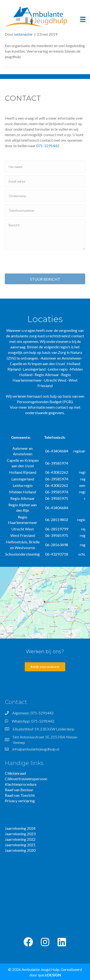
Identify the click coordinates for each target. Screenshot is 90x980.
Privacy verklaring (20, 801)
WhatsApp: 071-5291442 (33, 722)
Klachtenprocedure (21, 784)
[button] (28, 942)
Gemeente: (21, 437)
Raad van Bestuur (19, 790)
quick (49, 975)
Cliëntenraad (15, 773)
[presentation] (41, 262)
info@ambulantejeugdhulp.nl (36, 751)
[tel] (45, 210)
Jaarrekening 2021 (20, 845)
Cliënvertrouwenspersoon (26, 779)
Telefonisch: (55, 437)
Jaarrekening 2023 (20, 834)
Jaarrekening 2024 (20, 828)
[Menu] (83, 19)
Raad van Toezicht (20, 795)
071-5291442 (48, 146)
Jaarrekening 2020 (20, 850)
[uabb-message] (45, 234)
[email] (45, 181)
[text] (45, 167)
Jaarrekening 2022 (20, 839)
